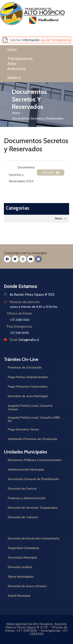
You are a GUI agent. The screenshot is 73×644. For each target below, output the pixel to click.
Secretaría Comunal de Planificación (36, 480)
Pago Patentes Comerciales (36, 387)
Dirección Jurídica (36, 568)
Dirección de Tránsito (36, 518)
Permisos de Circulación (36, 368)
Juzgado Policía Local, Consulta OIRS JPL (36, 419)
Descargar (51, 172)
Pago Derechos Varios (36, 430)
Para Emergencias (20, 326)
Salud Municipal (36, 596)
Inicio (12, 50)
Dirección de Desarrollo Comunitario (36, 539)
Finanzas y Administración (36, 499)
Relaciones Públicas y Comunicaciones (36, 461)
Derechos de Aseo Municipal (36, 397)
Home (16, 113)
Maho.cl (14, 78)
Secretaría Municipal (36, 558)
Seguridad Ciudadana (36, 549)
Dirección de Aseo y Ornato (36, 587)
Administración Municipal (36, 470)
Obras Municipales (36, 577)
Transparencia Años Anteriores (20, 64)
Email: (24, 340)
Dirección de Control (36, 489)
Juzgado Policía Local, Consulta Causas (36, 407)
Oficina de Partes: (20, 313)
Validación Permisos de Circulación (36, 439)
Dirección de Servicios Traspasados (36, 508)
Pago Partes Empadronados (36, 378)
